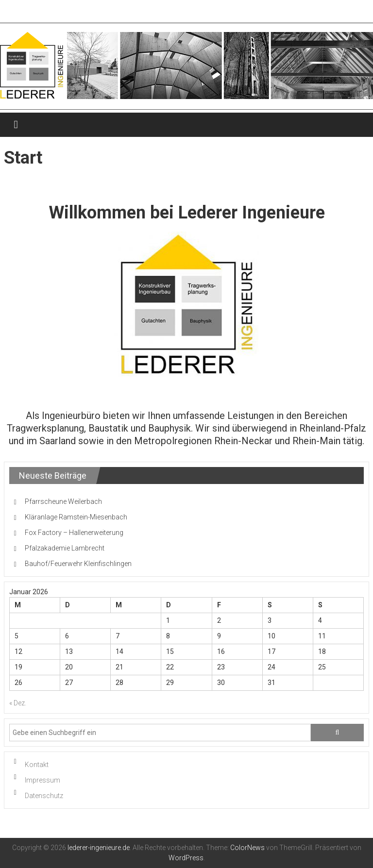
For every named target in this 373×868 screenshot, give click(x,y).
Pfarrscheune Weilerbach (63, 501)
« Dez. (18, 703)
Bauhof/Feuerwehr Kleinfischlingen (78, 564)
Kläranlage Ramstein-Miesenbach (76, 517)
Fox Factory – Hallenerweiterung (74, 533)
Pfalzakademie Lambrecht (65, 548)
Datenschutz (44, 796)
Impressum (42, 780)
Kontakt (37, 765)
